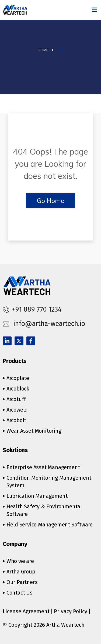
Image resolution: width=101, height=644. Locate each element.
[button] (95, 10)
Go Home (51, 201)
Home (43, 50)
